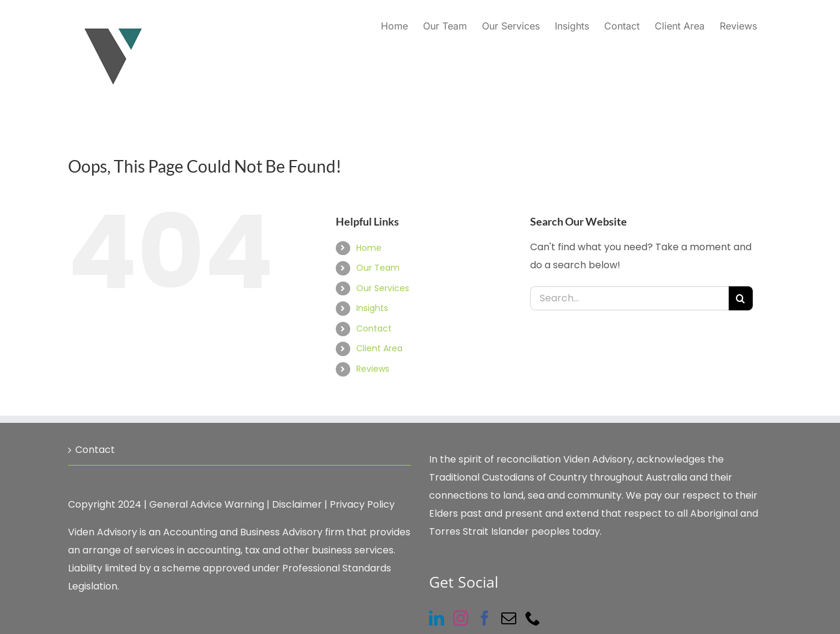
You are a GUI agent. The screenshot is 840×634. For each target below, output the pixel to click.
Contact (374, 328)
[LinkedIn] (437, 618)
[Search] (741, 298)
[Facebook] (485, 618)
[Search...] (629, 298)
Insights (372, 308)
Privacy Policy (362, 504)
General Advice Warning (207, 504)
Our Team (378, 268)
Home (369, 248)
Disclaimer (297, 504)
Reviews (373, 369)
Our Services (383, 288)
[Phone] (533, 618)
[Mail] (509, 618)
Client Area (379, 348)
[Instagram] (461, 618)
